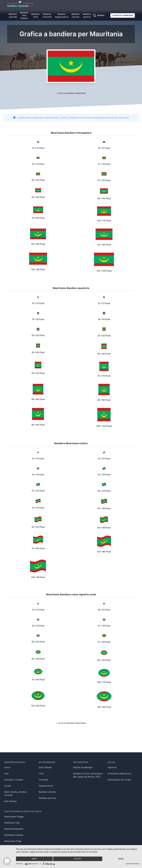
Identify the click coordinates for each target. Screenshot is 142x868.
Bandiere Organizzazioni (62, 15)
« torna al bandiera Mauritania (71, 93)
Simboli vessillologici (83, 767)
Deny (34, 859)
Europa (8, 786)
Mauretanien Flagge (14, 817)
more (121, 859)
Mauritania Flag (12, 823)
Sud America (10, 801)
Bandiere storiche (76, 15)
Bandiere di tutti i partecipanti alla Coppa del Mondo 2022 (88, 775)
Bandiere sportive (87, 15)
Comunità (43, 780)
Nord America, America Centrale (15, 794)
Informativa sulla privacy (120, 774)
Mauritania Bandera (14, 829)
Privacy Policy (135, 864)
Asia (6, 774)
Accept (78, 859)
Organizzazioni (46, 786)
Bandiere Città (35, 15)
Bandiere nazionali (13, 15)
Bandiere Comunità (47, 15)
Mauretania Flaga (13, 841)
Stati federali (45, 767)
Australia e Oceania (14, 780)
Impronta (112, 767)
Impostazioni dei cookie (119, 780)
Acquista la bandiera (123, 15)
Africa (7, 767)
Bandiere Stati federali (24, 15)
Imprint (128, 864)
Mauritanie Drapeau (14, 835)
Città (41, 774)
